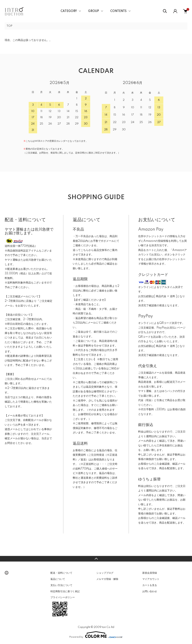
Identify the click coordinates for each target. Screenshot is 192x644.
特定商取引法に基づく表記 (65, 592)
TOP (10, 26)
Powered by (96, 635)
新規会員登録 (150, 573)
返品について (58, 579)
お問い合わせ (150, 592)
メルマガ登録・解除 (107, 579)
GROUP (94, 11)
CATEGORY (69, 11)
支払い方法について (61, 586)
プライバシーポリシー (63, 598)
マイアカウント (151, 579)
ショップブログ (105, 573)
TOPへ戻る (96, 559)
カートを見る (150, 586)
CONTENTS (118, 11)
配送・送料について (61, 573)
